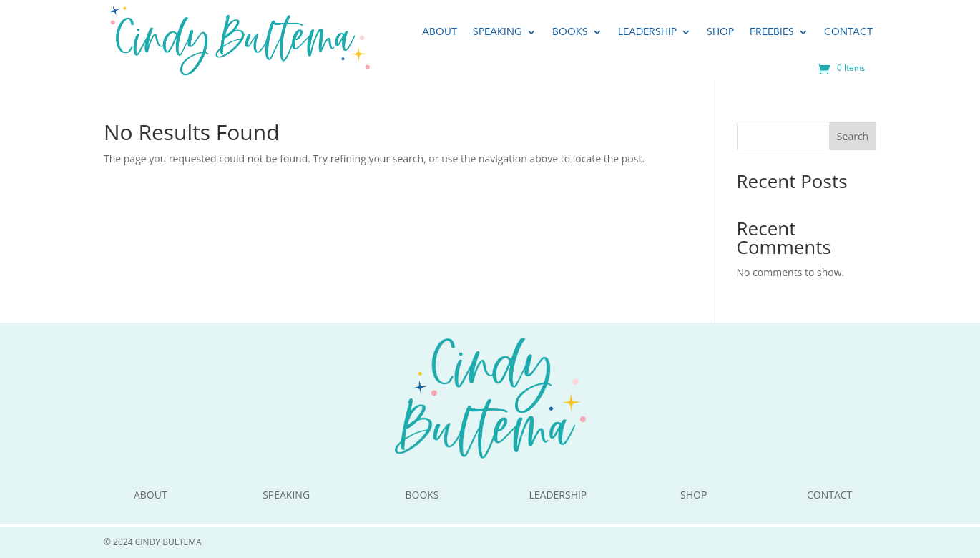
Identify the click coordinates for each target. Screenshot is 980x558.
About (440, 32)
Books (570, 32)
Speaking (498, 32)
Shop (720, 32)
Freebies (772, 32)
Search (853, 136)
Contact (848, 32)
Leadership (647, 32)
